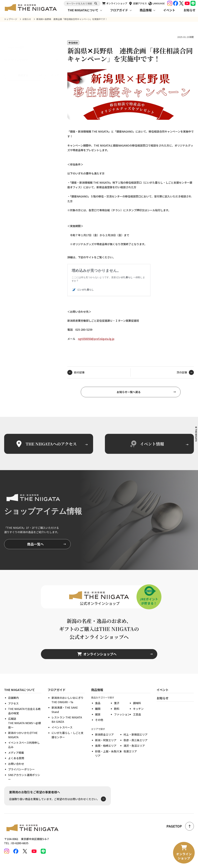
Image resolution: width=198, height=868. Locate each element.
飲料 (117, 714)
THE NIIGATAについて (83, 10)
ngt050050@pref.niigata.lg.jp (96, 339)
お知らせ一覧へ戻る (129, 397)
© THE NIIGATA (196, 434)
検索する (23, 67)
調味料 (137, 708)
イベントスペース (62, 732)
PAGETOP (180, 826)
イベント (169, 10)
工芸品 (137, 719)
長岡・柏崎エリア (106, 751)
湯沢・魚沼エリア (134, 751)
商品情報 (146, 10)
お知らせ (190, 10)
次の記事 (185, 378)
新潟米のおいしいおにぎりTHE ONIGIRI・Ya (67, 705)
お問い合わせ (16, 769)
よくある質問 (16, 763)
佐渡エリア (130, 756)
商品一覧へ (35, 549)
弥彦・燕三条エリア (135, 745)
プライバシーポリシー (21, 775)
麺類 (98, 714)
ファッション (122, 719)
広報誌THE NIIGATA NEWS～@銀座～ (25, 728)
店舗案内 (13, 703)
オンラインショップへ (97, 659)
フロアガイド (119, 10)
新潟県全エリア (104, 740)
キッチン (138, 714)
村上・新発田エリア (135, 740)
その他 (99, 725)
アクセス (13, 708)
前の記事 (76, 378)
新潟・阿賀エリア (106, 745)
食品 (98, 708)
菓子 (117, 708)
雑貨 (98, 719)
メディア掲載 (16, 758)
